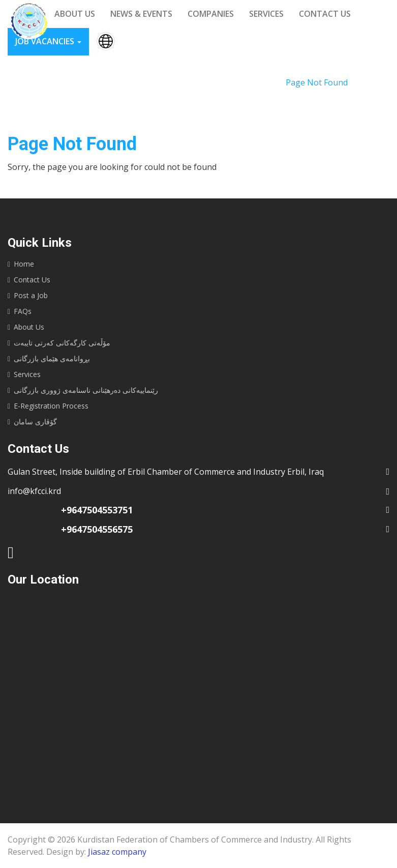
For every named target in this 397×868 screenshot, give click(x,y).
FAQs (23, 311)
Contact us (325, 14)
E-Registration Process (51, 406)
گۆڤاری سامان (35, 422)
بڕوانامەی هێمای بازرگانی (52, 358)
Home (262, 82)
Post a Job (31, 295)
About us (75, 14)
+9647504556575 (97, 529)
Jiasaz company (117, 852)
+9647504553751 (97, 510)
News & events (141, 14)
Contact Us (32, 280)
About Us (29, 327)
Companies (211, 14)
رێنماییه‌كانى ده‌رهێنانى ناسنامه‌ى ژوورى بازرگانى (86, 390)
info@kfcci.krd (34, 491)
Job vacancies (48, 41)
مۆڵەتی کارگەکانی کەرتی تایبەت (62, 343)
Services (266, 14)
